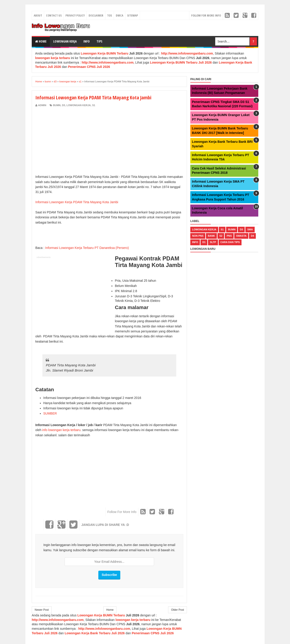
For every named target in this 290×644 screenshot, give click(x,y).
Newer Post (42, 610)
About (38, 15)
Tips (99, 41)
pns (229, 236)
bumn (57, 105)
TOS (110, 15)
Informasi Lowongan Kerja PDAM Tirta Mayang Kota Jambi (77, 202)
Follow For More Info (206, 15)
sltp (213, 242)
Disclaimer (96, 15)
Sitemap (133, 15)
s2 (221, 236)
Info (87, 41)
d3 (63, 105)
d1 (204, 242)
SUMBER (50, 413)
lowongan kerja (79, 105)
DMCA (120, 15)
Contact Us (54, 15)
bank (211, 236)
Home (41, 41)
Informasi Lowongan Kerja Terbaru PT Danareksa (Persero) (87, 248)
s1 (94, 105)
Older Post (178, 610)
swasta (241, 236)
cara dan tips (230, 242)
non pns (198, 236)
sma (250, 229)
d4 (252, 236)
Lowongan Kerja (65, 41)
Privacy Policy (75, 15)
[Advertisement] (73, 141)
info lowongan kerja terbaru (61, 430)
